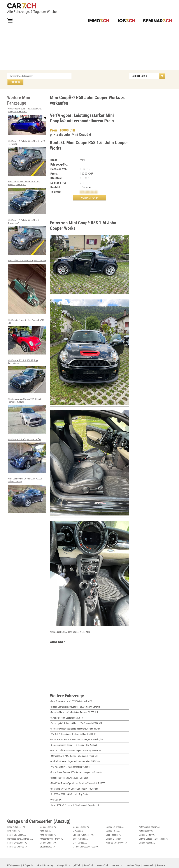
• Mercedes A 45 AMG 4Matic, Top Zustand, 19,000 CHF (74, 749)
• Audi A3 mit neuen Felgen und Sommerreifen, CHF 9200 (75, 754)
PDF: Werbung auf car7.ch (79, 862)
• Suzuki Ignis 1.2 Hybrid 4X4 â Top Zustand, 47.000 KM (76, 717)
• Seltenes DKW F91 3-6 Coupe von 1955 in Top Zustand (74, 781)
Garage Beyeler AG (81, 818)
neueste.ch (148, 856)
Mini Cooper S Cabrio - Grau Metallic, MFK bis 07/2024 (27, 151)
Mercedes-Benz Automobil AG (20, 830)
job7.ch (77, 856)
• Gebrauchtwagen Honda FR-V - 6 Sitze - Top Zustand (73, 738)
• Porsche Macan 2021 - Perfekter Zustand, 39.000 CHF (74, 706)
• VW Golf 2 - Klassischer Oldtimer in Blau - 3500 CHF (73, 728)
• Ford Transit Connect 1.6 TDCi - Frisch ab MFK (71, 696)
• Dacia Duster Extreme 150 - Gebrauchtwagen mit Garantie (76, 765)
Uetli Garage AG (80, 833)
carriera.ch (117, 856)
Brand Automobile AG (16, 818)
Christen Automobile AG (83, 826)
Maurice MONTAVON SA (116, 833)
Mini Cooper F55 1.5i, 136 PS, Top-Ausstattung (27, 368)
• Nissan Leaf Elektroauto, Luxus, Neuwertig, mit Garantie (75, 701)
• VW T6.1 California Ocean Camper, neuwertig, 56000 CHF (75, 744)
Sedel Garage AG (80, 830)
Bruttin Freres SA (47, 837)
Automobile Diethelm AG (149, 818)
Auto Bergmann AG (48, 826)
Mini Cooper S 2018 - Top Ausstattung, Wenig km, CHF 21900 (27, 115)
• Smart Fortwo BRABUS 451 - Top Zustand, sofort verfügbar (76, 733)
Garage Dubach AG (48, 833)
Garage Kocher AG (147, 833)
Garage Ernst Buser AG (17, 833)
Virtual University (45, 856)
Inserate (161, 856)
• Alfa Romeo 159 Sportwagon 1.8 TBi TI (68, 712)
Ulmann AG (78, 822)
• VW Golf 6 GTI (57, 791)
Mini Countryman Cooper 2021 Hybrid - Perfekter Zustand (27, 408)
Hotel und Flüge (133, 856)
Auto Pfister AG (14, 822)
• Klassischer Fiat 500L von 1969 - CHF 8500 (69, 770)
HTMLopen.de (13, 856)
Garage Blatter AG (147, 826)
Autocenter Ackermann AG (52, 830)
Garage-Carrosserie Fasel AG (86, 837)
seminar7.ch (103, 856)
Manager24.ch (63, 856)
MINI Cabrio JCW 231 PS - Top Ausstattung (27, 280)
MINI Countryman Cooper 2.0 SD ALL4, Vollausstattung (27, 487)
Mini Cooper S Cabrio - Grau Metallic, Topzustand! (27, 230)
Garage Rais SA (113, 822)
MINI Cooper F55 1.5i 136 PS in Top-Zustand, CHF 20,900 (27, 191)
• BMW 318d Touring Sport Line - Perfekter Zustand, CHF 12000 (77, 775)
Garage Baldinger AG (115, 818)
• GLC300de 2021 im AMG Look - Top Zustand (70, 786)
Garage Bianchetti (114, 830)
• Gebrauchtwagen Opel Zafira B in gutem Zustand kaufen (75, 722)
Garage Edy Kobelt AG (17, 826)
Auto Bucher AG (146, 822)
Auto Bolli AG (46, 822)
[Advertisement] (89, 47)
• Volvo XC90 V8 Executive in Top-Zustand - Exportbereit (74, 797)
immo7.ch (89, 856)
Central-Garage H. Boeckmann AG (154, 830)
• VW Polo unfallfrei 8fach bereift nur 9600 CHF (70, 759)
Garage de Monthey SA (17, 837)
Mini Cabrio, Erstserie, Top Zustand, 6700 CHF (27, 329)
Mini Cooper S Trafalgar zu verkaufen (27, 447)
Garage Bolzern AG (48, 818)
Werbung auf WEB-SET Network (56, 862)
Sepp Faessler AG (114, 826)
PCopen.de (28, 856)
